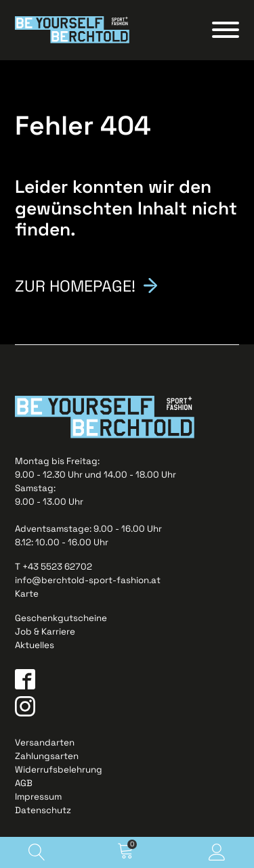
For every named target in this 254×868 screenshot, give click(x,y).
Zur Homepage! (75, 285)
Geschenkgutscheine (61, 618)
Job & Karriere (45, 632)
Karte (27, 594)
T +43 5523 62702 (54, 567)
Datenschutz (43, 810)
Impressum (38, 797)
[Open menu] (226, 30)
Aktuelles (35, 645)
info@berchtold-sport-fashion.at (88, 580)
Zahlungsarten (47, 756)
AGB (24, 783)
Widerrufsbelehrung (59, 770)
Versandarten (45, 743)
